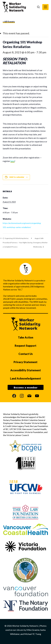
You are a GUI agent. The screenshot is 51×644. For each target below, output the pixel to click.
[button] (45, 7)
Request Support (26, 346)
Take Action (26, 337)
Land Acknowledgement (26, 378)
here (13, 161)
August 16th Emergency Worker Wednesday (40, 243)
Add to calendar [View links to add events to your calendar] (17, 177)
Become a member (26, 387)
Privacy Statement (26, 362)
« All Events (9, 22)
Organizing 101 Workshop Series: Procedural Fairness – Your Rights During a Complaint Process (18, 243)
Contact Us (26, 354)
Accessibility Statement (26, 370)
